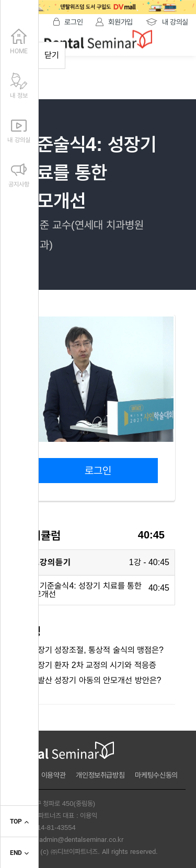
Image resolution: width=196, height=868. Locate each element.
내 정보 (19, 85)
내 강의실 (19, 129)
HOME (19, 40)
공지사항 (19, 173)
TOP (19, 822)
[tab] (98, 563)
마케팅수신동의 (156, 775)
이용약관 (54, 775)
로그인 (98, 471)
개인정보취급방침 (100, 775)
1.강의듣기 (51, 562)
